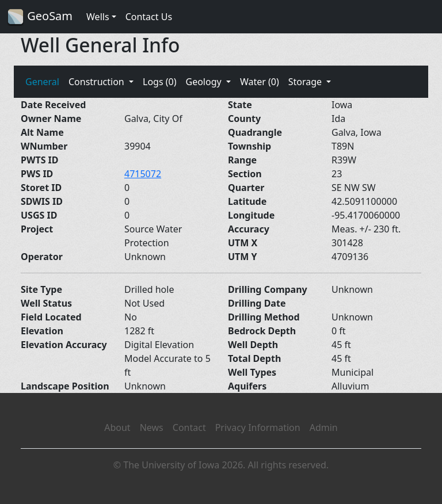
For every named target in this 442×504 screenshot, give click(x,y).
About (117, 427)
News (152, 427)
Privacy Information (258, 427)
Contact (189, 427)
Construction (98, 82)
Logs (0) (159, 82)
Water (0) (260, 82)
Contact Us (149, 17)
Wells (98, 17)
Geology (204, 82)
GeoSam (40, 17)
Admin (324, 427)
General (42, 82)
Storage (306, 82)
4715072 (143, 174)
